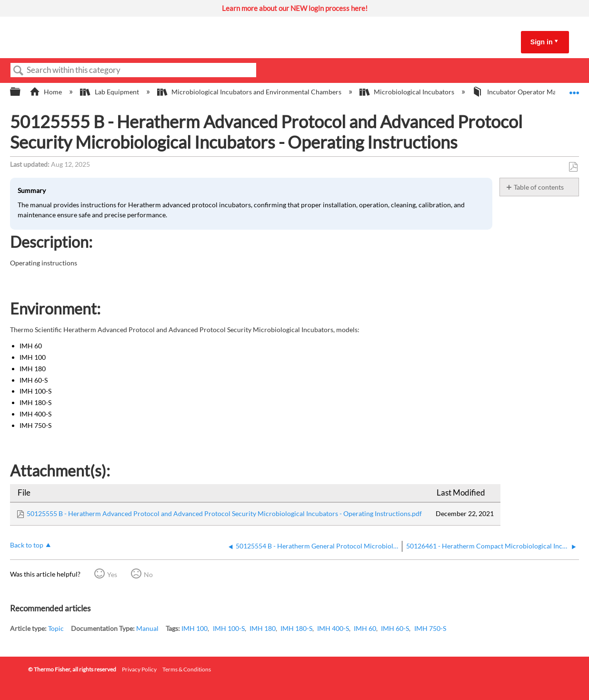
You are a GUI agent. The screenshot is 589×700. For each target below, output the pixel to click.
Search (19, 71)
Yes (112, 574)
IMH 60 (365, 628)
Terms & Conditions (187, 669)
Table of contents (539, 187)
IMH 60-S (395, 628)
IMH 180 (263, 628)
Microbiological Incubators (408, 92)
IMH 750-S (430, 628)
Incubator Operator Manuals (523, 92)
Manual (147, 628)
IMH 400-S (333, 628)
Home (46, 92)
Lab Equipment (110, 92)
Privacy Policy (139, 669)
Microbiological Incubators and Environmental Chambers (250, 92)
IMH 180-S (296, 628)
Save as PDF (573, 167)
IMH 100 (195, 628)
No (148, 574)
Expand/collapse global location (574, 89)
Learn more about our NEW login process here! (295, 8)
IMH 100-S (229, 628)
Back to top (27, 545)
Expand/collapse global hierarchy (21, 92)
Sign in (542, 42)
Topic (56, 628)
